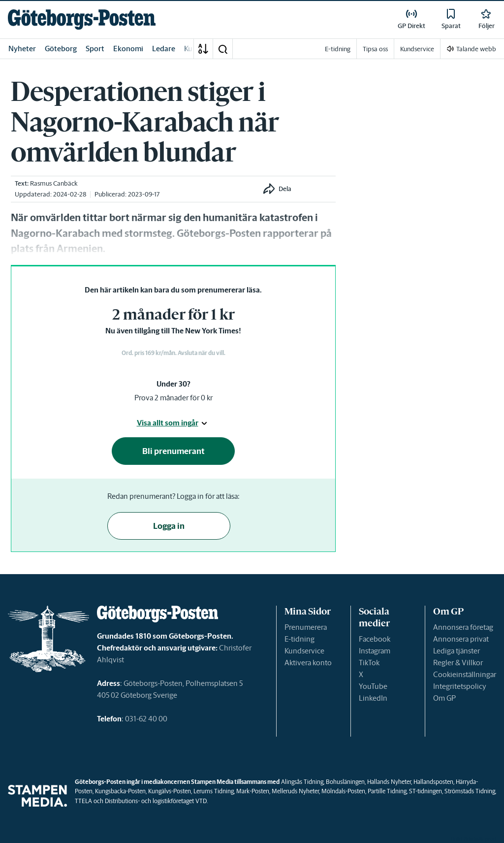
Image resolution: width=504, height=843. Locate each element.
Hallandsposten (433, 782)
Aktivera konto (308, 663)
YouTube (373, 686)
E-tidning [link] (338, 49)
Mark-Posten (253, 791)
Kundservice (304, 651)
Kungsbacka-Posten (120, 791)
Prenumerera (306, 627)
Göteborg (61, 49)
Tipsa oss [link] (375, 49)
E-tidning (299, 639)
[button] (222, 49)
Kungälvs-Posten (170, 791)
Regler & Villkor (458, 663)
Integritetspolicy (460, 686)
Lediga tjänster (457, 651)
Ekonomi (128, 49)
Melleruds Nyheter (295, 791)
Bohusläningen (345, 782)
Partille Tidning (387, 791)
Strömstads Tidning (470, 791)
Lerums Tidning (214, 791)
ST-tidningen (425, 791)
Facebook (375, 639)
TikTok (369, 663)
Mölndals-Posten (343, 791)
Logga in (169, 526)
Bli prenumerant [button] (173, 451)
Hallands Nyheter (389, 782)
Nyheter (22, 49)
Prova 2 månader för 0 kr (173, 398)
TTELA (83, 801)
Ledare (164, 49)
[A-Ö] (203, 49)
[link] (82, 19)
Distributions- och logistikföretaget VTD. (156, 801)
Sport (95, 49)
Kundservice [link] (417, 49)
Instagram (375, 651)
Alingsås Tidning (302, 782)
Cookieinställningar (465, 674)
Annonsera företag (463, 627)
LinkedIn (373, 698)
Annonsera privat (461, 639)
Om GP (444, 698)
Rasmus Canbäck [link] (54, 183)
